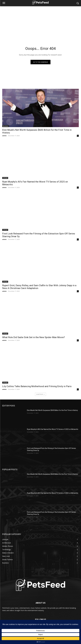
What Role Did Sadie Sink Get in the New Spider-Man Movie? (34, 337)
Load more (40, 394)
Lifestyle (5, 178)
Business (6, 126)
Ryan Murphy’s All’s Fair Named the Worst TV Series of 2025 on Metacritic (53, 429)
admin (4, 136)
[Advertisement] (40, 23)
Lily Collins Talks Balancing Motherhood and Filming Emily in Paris (37, 386)
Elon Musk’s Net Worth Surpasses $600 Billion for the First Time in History (52, 410)
